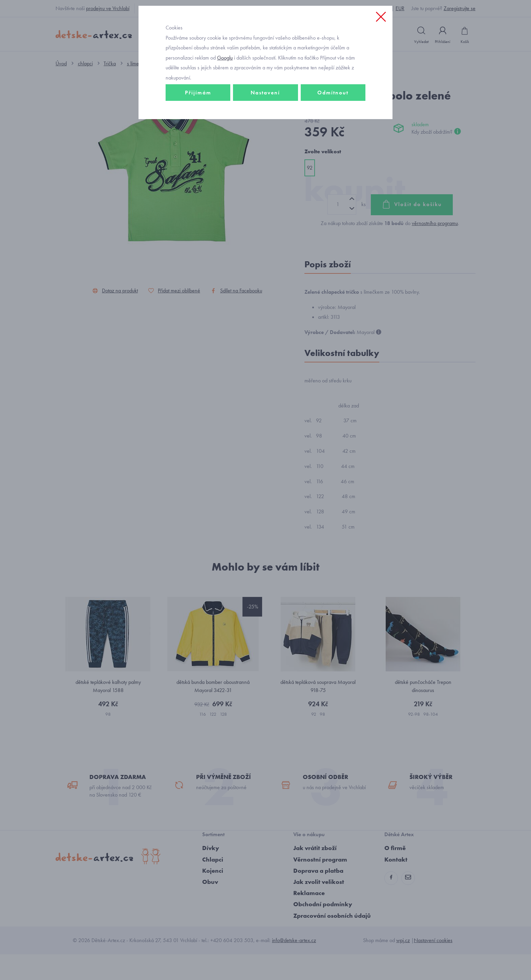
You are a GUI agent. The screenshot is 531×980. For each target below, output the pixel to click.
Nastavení (265, 138)
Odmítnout (333, 138)
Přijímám (198, 138)
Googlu (225, 103)
